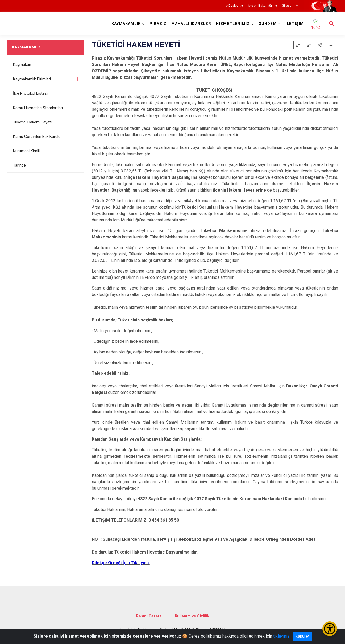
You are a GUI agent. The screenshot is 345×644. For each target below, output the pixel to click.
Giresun (288, 6)
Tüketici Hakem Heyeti (32, 122)
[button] (320, 45)
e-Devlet (232, 6)
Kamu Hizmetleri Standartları (38, 108)
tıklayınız (281, 636)
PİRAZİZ (158, 24)
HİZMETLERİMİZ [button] (233, 24)
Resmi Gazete (149, 616)
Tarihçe (19, 165)
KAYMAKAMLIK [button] (126, 24)
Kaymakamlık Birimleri (32, 79)
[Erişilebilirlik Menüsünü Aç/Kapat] (330, 629)
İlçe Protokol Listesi (30, 93)
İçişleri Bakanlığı (260, 6)
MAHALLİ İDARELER (191, 24)
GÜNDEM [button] (268, 24)
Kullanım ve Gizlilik (192, 616)
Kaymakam (23, 65)
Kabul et (303, 636)
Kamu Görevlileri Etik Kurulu (37, 137)
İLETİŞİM (295, 24)
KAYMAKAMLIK (26, 47)
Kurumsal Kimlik (27, 151)
